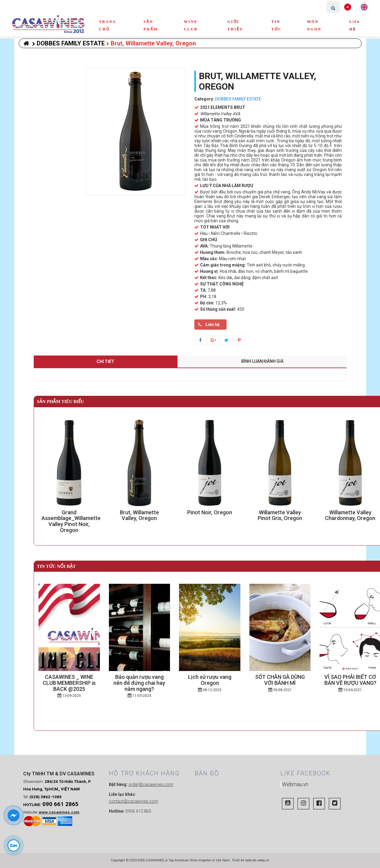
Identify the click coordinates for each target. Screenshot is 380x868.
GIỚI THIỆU (235, 25)
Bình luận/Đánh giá (262, 361)
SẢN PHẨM (151, 25)
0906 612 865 (138, 811)
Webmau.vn (295, 784)
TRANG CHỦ (108, 25)
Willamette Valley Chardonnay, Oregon (355, 515)
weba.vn (263, 860)
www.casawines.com (59, 812)
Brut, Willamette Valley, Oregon (151, 43)
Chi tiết (105, 362)
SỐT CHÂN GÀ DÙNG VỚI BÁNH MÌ (280, 680)
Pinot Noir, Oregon (214, 512)
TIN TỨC (277, 25)
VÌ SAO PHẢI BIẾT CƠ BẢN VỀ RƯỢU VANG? (350, 680)
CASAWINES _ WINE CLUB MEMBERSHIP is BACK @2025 (69, 683)
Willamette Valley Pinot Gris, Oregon (284, 515)
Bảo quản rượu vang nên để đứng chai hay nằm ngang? (139, 683)
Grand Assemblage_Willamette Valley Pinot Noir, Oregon (75, 521)
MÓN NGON (314, 25)
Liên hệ (355, 25)
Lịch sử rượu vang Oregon (210, 680)
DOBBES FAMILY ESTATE (68, 43)
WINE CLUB (191, 25)
